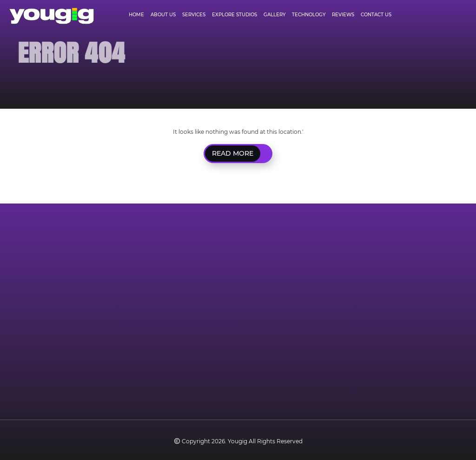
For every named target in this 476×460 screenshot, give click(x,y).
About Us (163, 15)
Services (194, 15)
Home (136, 15)
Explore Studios (235, 15)
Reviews (343, 15)
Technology (309, 15)
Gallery (274, 15)
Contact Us (376, 15)
